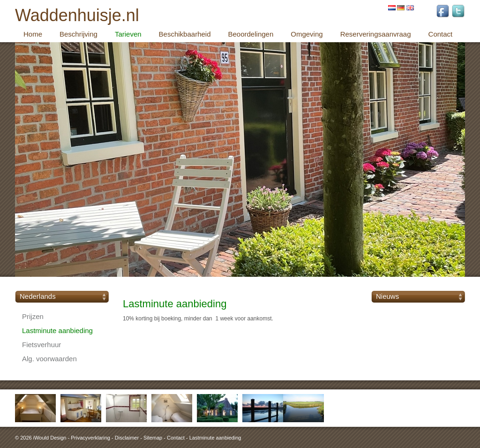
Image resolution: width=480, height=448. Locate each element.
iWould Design (50, 438)
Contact (176, 438)
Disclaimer (127, 438)
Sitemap (153, 438)
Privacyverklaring (90, 438)
